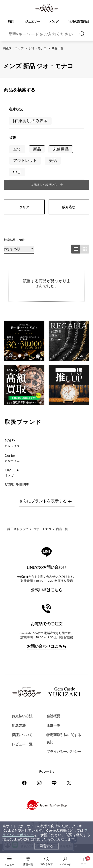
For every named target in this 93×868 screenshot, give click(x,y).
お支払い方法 (22, 716)
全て (17, 149)
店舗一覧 (53, 726)
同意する (46, 846)
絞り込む (69, 207)
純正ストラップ (13, 48)
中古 (17, 172)
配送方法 (19, 726)
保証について (22, 735)
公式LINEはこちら (47, 590)
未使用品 (61, 149)
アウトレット (25, 161)
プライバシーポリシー (64, 752)
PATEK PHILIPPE (20, 487)
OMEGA (12, 472)
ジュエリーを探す (21, 854)
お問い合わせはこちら (47, 646)
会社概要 (53, 716)
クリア (24, 207)
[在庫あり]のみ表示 (30, 121)
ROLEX (12, 443)
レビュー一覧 (22, 744)
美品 (53, 161)
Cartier (12, 458)
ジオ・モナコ (38, 48)
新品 (37, 149)
